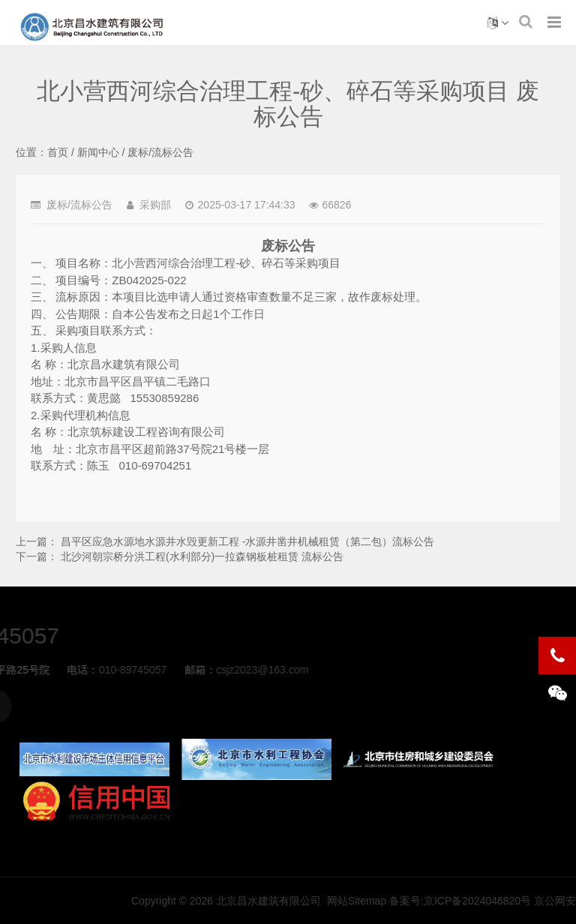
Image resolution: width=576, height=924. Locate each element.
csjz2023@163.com (128, 670)
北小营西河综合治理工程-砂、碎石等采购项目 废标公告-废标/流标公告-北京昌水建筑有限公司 (93, 27)
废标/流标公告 (160, 152)
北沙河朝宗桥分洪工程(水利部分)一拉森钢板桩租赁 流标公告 (202, 556)
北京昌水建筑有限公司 (406, 901)
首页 (58, 152)
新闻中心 (98, 152)
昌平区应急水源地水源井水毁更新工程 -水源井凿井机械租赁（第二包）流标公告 (248, 541)
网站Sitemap (495, 901)
